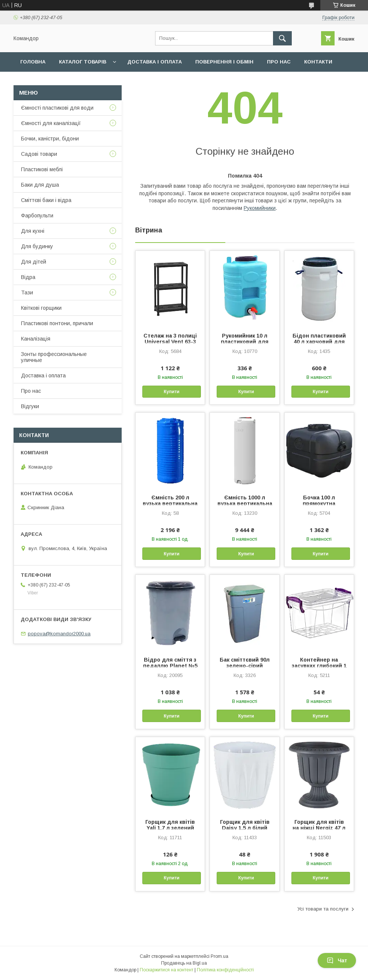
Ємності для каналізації (51, 123)
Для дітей (34, 262)
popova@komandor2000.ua (59, 634)
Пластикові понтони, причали (57, 323)
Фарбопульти (37, 216)
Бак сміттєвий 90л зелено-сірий (245, 663)
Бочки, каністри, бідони (50, 139)
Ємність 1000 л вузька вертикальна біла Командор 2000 (245, 504)
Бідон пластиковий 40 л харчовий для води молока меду (319, 342)
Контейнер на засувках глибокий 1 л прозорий (319, 666)
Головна (33, 62)
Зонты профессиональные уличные (54, 357)
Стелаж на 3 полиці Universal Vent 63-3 (170, 339)
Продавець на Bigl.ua (184, 963)
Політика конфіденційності (225, 970)
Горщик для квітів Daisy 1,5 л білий (245, 825)
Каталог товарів (83, 62)
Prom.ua (219, 956)
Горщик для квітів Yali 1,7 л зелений (170, 825)
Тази (27, 292)
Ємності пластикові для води (57, 108)
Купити (172, 392)
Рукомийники (260, 208)
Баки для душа (40, 185)
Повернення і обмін (224, 62)
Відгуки (30, 406)
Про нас (279, 62)
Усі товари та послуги (323, 909)
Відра (28, 277)
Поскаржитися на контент (167, 970)
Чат (337, 960)
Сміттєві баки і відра (46, 200)
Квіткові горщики (41, 308)
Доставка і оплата (155, 62)
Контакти (318, 62)
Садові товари (39, 154)
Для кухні (33, 231)
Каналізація (36, 339)
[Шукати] (282, 38)
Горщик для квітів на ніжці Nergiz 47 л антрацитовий (319, 828)
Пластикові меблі (42, 169)
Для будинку (37, 246)
